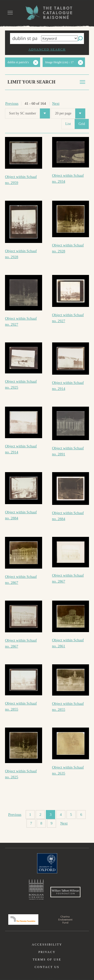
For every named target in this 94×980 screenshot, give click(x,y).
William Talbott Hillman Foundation (65, 892)
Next (56, 103)
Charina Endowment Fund (65, 920)
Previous (12, 103)
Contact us (47, 967)
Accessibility (47, 945)
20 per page (70, 113)
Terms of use (47, 960)
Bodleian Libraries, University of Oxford (36, 890)
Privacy (47, 952)
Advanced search (47, 49)
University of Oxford (47, 863)
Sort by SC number (29, 113)
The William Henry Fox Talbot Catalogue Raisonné (47, 13)
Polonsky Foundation (23, 920)
